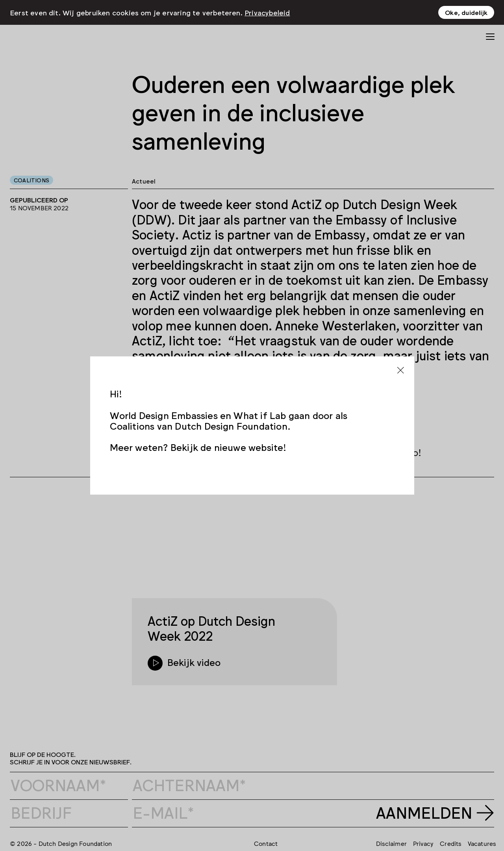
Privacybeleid (267, 12)
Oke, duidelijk (466, 12)
